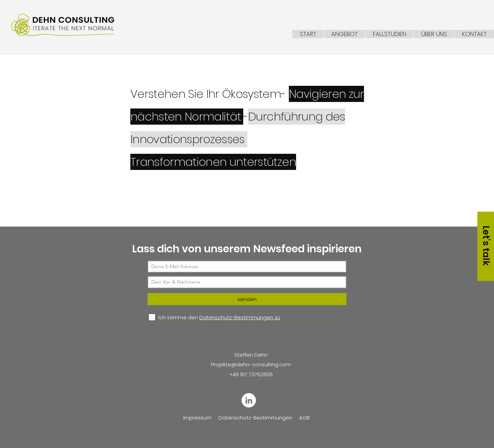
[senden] (247, 299)
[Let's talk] (486, 246)
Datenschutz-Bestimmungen (255, 418)
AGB (304, 418)
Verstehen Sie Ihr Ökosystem (206, 94)
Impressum (197, 418)
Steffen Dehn (251, 355)
